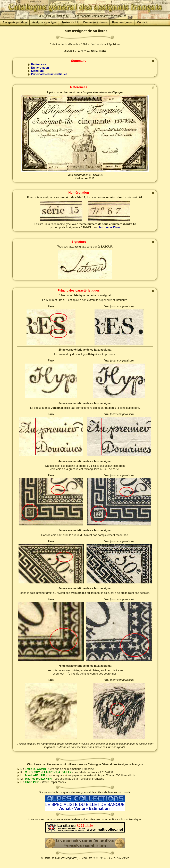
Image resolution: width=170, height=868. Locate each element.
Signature (37, 71)
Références (38, 64)
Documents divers (95, 22)
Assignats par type (44, 22)
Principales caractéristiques (49, 74)
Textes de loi (70, 22)
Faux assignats (122, 22)
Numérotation (40, 68)
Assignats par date (15, 22)
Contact (142, 22)
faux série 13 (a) (109, 227)
